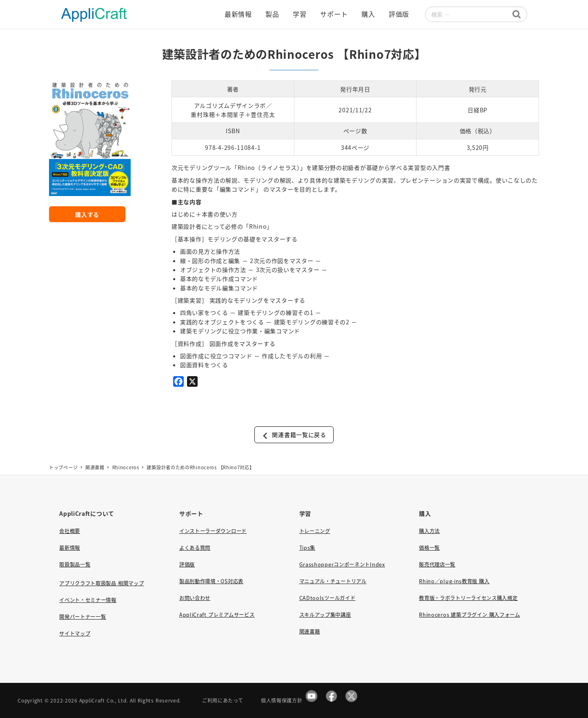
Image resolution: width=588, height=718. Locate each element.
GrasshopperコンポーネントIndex (342, 564)
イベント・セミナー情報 (88, 600)
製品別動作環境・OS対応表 (211, 581)
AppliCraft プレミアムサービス (217, 615)
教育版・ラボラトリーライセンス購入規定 (468, 598)
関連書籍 (310, 631)
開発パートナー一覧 (82, 617)
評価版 (187, 564)
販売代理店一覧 (437, 564)
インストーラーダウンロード (213, 531)
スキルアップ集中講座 (325, 615)
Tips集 (307, 548)
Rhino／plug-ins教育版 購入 (454, 581)
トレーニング (315, 531)
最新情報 (70, 548)
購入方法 (429, 531)
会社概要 (70, 531)
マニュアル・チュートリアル (333, 581)
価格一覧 (429, 548)
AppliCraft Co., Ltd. (104, 700)
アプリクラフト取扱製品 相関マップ (101, 583)
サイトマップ (75, 633)
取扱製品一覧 (75, 564)
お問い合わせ (195, 598)
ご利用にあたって (223, 700)
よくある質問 (195, 548)
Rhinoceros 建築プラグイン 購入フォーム (469, 615)
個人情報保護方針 (282, 700)
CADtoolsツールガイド (327, 598)
